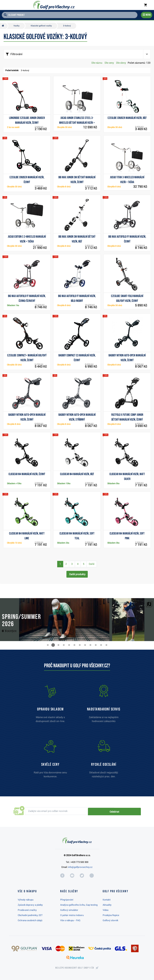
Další (92, 564)
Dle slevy (121, 63)
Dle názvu (97, 63)
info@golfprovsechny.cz (80, 867)
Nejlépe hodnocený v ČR (75, 968)
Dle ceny (109, 63)
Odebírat (129, 811)
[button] (48, 645)
